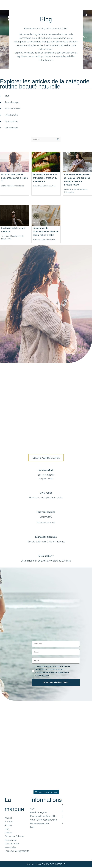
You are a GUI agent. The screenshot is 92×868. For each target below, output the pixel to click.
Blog (74, 37)
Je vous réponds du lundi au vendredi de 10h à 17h (46, 562)
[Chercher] (44, 139)
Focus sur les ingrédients (17, 852)
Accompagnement (38, 37)
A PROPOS (82, 37)
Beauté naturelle (18, 186)
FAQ (32, 828)
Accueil (8, 819)
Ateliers (8, 826)
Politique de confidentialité (43, 817)
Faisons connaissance (46, 458)
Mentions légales (39, 813)
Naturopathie (69, 192)
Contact (8, 834)
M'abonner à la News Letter (56, 683)
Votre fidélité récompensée (43, 821)
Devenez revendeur (40, 824)
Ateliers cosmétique (60, 37)
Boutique (21, 37)
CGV (32, 810)
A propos (9, 823)
